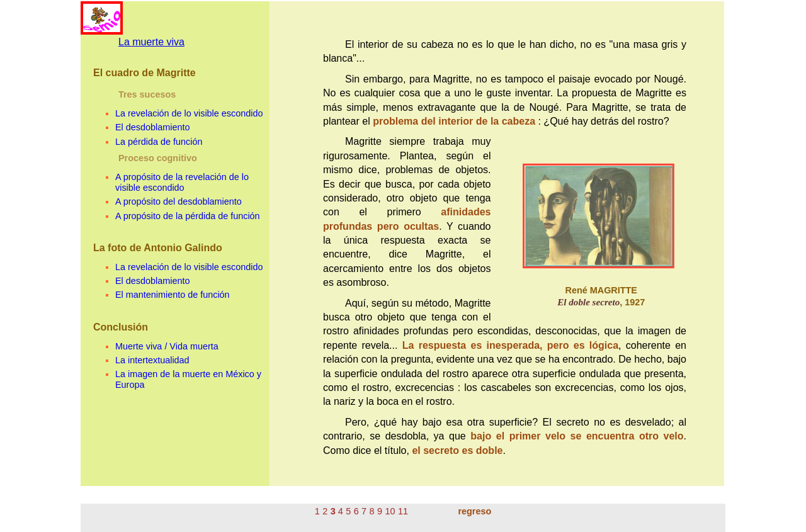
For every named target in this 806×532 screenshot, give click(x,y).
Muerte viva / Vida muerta (167, 346)
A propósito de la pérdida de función (188, 216)
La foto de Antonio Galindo (158, 248)
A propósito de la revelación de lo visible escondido (182, 182)
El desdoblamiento (152, 127)
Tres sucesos (147, 94)
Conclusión (121, 327)
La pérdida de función (159, 142)
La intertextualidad (152, 360)
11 (403, 511)
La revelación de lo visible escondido (189, 113)
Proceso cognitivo (158, 158)
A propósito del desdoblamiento (179, 201)
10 (390, 511)
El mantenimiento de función (173, 295)
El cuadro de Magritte (145, 73)
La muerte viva (151, 42)
